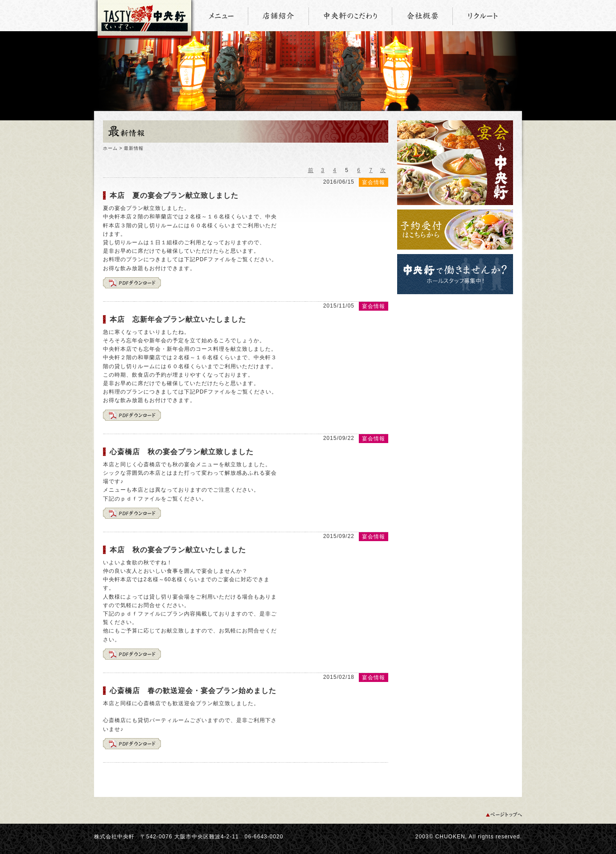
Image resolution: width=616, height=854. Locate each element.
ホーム (110, 148)
